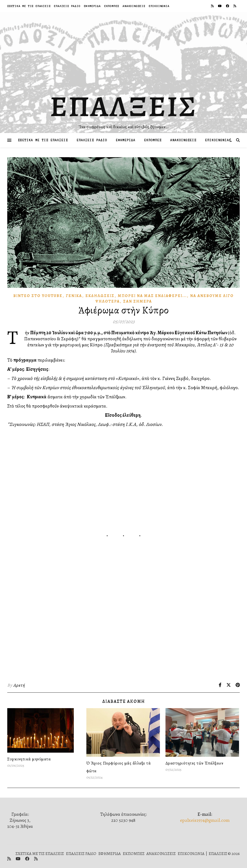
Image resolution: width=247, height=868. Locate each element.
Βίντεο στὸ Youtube (38, 296)
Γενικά (74, 296)
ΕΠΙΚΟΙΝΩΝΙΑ (159, 6)
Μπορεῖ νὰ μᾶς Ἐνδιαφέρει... (152, 296)
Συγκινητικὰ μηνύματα (29, 759)
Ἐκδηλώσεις (100, 296)
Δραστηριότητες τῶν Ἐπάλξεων (195, 763)
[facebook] (228, 6)
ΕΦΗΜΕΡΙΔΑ (92, 6)
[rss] (213, 6)
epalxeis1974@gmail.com (205, 820)
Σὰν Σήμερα (138, 301)
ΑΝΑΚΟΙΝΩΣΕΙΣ (134, 6)
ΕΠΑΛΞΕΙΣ (123, 106)
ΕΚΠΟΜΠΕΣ (112, 6)
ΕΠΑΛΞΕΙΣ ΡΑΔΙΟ (67, 6)
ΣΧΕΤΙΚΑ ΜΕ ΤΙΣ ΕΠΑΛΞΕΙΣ (29, 6)
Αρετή (19, 685)
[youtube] (220, 6)
